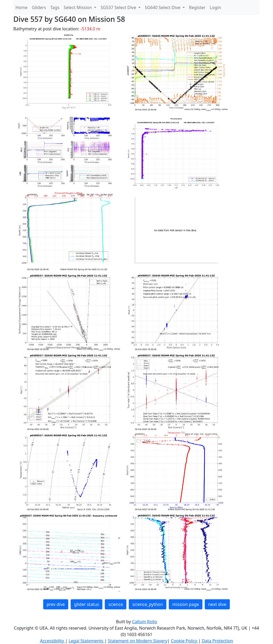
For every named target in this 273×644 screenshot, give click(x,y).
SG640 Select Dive (163, 7)
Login (215, 7)
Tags (55, 7)
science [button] (116, 604)
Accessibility (53, 641)
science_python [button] (148, 604)
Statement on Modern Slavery (138, 641)
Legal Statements (86, 641)
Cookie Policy (185, 641)
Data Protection (217, 641)
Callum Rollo (144, 622)
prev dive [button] (56, 604)
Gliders (39, 7)
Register (197, 7)
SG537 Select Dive (119, 7)
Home (22, 7)
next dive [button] (217, 604)
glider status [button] (87, 604)
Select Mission (78, 7)
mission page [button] (186, 604)
